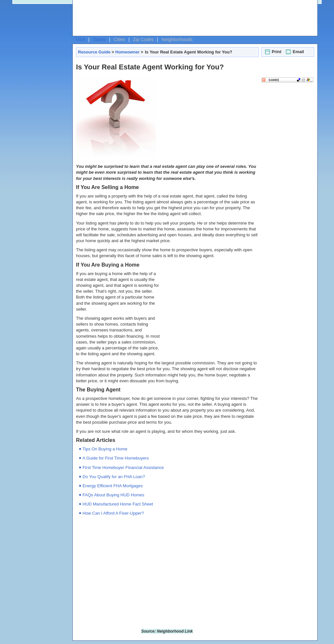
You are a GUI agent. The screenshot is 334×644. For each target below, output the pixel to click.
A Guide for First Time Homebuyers (116, 458)
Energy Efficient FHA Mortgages (113, 486)
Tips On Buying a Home (105, 449)
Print (272, 52)
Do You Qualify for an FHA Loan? (114, 477)
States (99, 39)
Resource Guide (94, 52)
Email (294, 52)
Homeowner (128, 52)
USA (80, 39)
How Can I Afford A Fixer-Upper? (113, 513)
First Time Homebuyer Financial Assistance (123, 468)
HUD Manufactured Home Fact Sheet (118, 504)
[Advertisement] (193, 18)
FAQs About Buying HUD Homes (113, 495)
